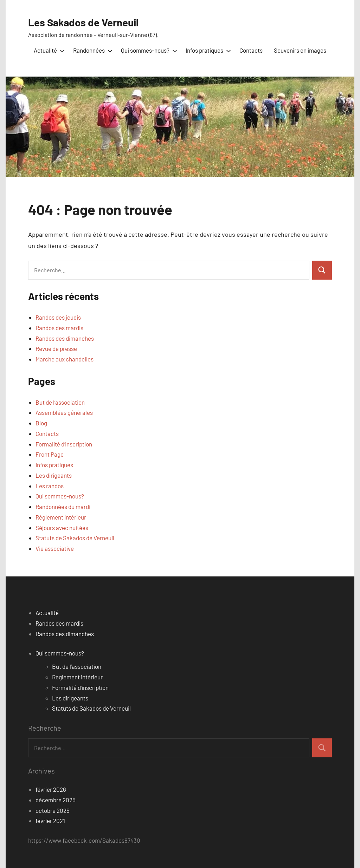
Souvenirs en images (300, 50)
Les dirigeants (54, 475)
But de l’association (60, 402)
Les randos (50, 485)
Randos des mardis (59, 328)
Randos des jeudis (58, 317)
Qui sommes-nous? (148, 50)
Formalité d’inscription (64, 444)
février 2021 (50, 821)
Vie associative (55, 548)
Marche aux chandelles (65, 359)
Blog (41, 423)
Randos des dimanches (65, 338)
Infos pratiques (207, 50)
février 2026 (51, 789)
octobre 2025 (53, 810)
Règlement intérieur (61, 517)
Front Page (50, 454)
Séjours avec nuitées (62, 527)
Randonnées (91, 50)
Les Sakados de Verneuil (88, 22)
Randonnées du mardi (63, 507)
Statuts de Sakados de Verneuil (75, 538)
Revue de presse (56, 348)
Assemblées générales (64, 412)
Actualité (48, 50)
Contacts (251, 50)
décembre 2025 (56, 800)
